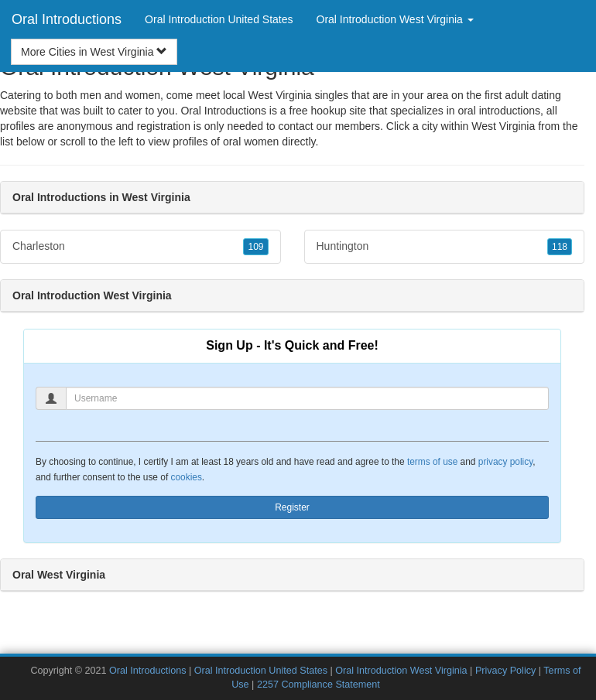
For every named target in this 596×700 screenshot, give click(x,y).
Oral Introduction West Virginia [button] (395, 19)
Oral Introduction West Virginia (401, 671)
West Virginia (503, 126)
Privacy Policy (505, 671)
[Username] (307, 398)
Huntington (445, 247)
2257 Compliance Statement (319, 685)
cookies (187, 477)
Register (292, 507)
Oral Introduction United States (219, 19)
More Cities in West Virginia (94, 52)
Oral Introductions (67, 19)
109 (255, 247)
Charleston (140, 247)
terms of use (432, 462)
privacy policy (505, 462)
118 (560, 247)
